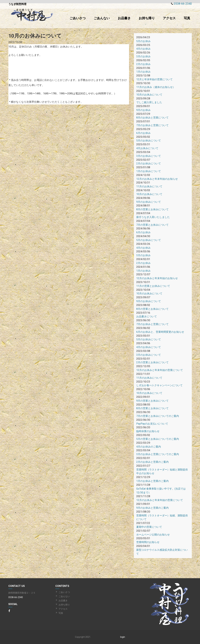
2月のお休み (143, 64)
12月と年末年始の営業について (154, 79)
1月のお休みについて (149, 171)
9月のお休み (143, 110)
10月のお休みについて (149, 95)
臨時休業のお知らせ (148, 431)
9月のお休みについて (149, 202)
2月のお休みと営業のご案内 (152, 462)
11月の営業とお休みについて (153, 286)
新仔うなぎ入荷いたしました (153, 217)
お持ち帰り (147, 18)
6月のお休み (143, 133)
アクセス (169, 18)
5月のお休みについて (149, 141)
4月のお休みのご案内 (149, 447)
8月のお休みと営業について (152, 118)
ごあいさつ (78, 18)
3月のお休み (143, 56)
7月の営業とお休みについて (152, 225)
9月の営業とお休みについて (152, 401)
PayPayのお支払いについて (152, 424)
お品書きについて (147, 316)
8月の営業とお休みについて (152, 209)
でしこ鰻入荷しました (149, 102)
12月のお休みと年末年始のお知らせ (157, 179)
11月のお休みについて (149, 186)
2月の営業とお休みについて (152, 362)
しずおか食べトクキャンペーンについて (159, 385)
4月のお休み (143, 49)
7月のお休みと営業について (152, 125)
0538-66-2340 (183, 4)
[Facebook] (9, 611)
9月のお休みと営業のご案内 (152, 508)
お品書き (124, 18)
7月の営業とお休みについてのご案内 (158, 416)
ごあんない (102, 18)
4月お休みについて (147, 148)
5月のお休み (143, 41)
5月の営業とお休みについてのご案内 (158, 439)
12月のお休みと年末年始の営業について (160, 370)
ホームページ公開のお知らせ (153, 535)
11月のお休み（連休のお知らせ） (156, 87)
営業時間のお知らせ (148, 542)
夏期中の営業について (149, 527)
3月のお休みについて (149, 156)
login (123, 637)
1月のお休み (143, 72)
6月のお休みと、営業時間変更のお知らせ (160, 332)
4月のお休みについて (149, 347)
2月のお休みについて (149, 163)
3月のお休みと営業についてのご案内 (158, 454)
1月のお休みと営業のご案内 (152, 481)
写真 (187, 18)
